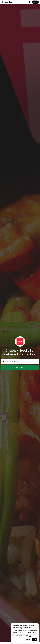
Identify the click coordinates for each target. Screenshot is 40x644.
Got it (35, 640)
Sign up (35, 2)
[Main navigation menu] (2, 2)
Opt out (28, 640)
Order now (20, 368)
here (30, 636)
